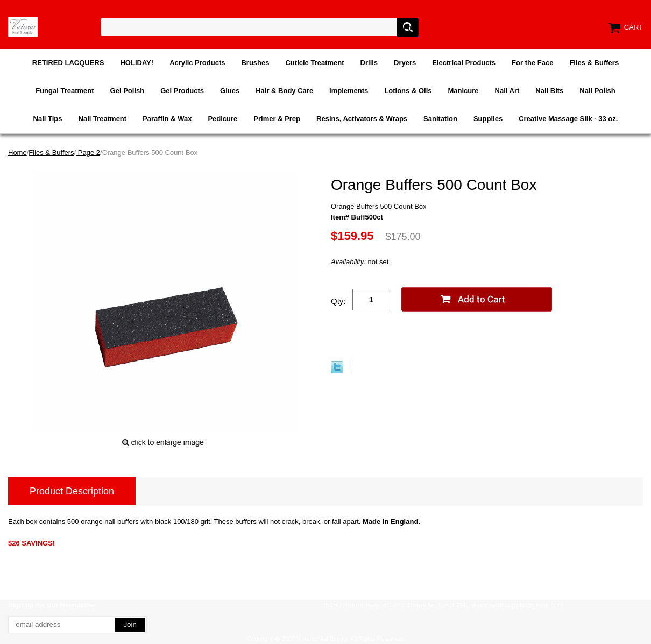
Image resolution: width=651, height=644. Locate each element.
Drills (369, 63)
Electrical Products (464, 63)
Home (17, 153)
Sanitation (440, 119)
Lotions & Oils (408, 91)
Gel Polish (128, 91)
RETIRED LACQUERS (68, 63)
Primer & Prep (277, 119)
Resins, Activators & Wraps (362, 119)
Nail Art (507, 91)
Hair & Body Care (284, 91)
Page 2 (88, 153)
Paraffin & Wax (167, 119)
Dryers (405, 63)
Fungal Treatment (65, 91)
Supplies (488, 119)
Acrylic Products (197, 63)
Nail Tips (48, 119)
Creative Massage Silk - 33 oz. (568, 119)
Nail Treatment (103, 119)
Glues (230, 91)
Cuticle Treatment (314, 63)
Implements (349, 91)
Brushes (255, 63)
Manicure (463, 91)
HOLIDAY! (137, 63)
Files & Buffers (594, 63)
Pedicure (222, 119)
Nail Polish (597, 91)
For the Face (532, 63)
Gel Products (182, 91)
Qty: (338, 301)
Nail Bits (549, 91)
